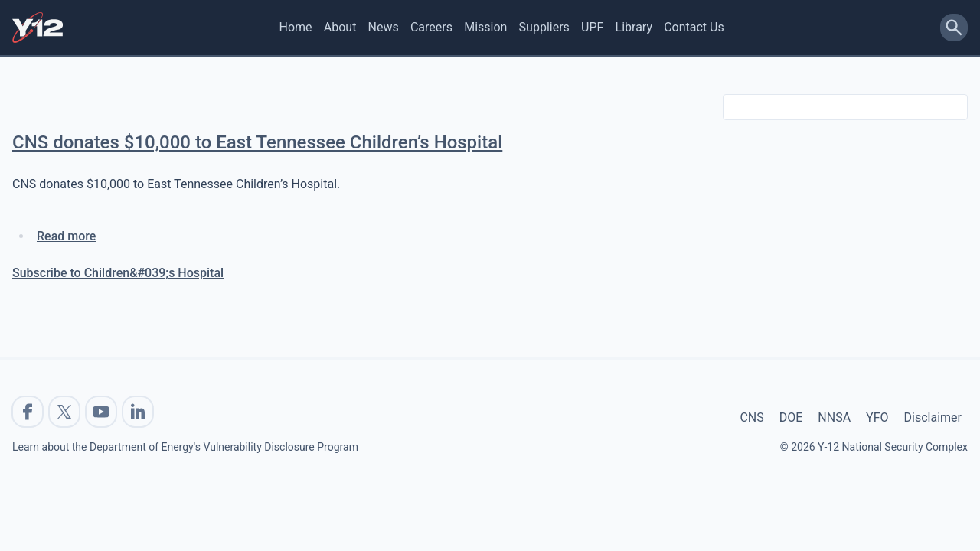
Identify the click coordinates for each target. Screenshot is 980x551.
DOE (791, 417)
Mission (485, 27)
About (340, 27)
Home (296, 27)
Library (634, 27)
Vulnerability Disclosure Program (280, 447)
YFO (877, 417)
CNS (751, 417)
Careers (431, 27)
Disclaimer (933, 417)
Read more (66, 236)
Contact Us (694, 27)
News (384, 27)
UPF (592, 27)
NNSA (834, 417)
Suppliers (544, 27)
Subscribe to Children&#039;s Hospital (118, 273)
